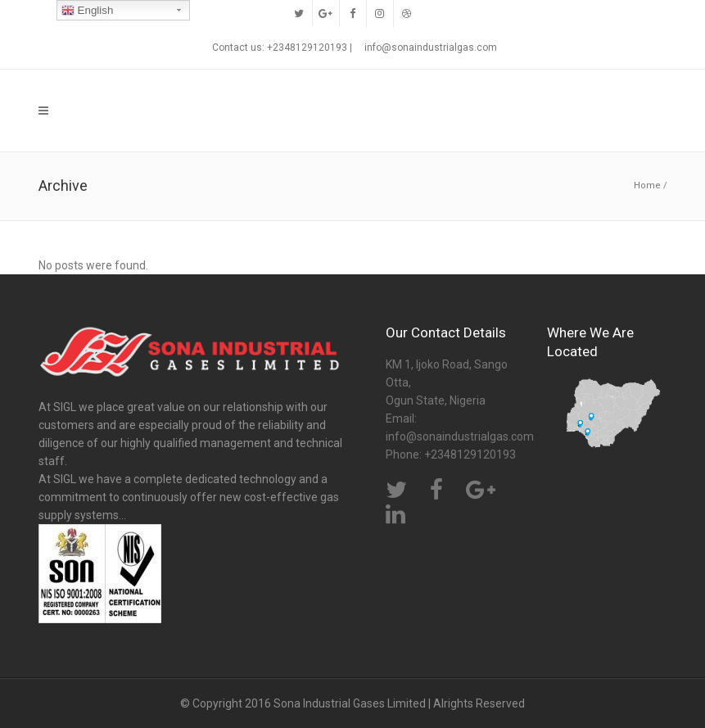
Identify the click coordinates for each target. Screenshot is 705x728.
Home (647, 185)
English (87, 11)
